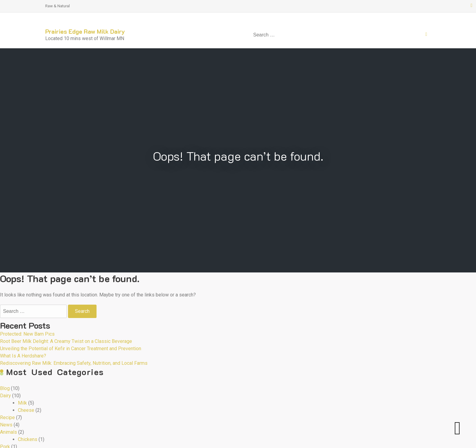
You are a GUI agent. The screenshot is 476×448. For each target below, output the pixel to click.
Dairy (5, 396)
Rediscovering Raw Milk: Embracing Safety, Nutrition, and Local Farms (74, 363)
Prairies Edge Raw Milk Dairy (85, 31)
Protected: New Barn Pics (27, 334)
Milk (22, 403)
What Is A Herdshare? (23, 356)
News (6, 425)
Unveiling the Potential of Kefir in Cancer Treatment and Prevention (71, 349)
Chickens (28, 439)
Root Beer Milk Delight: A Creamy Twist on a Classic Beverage (66, 341)
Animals (8, 432)
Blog (5, 388)
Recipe (7, 417)
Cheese (26, 410)
